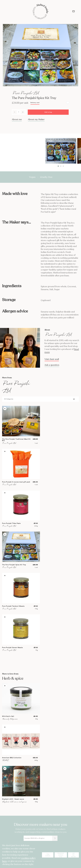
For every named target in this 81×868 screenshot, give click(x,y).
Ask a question (52, 365)
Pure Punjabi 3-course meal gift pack (16, 482)
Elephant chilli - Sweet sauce (13, 799)
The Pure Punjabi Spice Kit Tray (14, 565)
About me (17, 119)
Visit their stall (52, 359)
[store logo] (40, 12)
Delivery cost (35, 103)
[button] (58, 166)
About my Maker (36, 119)
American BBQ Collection (12, 758)
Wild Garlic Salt (8, 716)
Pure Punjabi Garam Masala (12, 648)
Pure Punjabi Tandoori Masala (13, 606)
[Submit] (55, 838)
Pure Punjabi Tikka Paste (11, 523)
